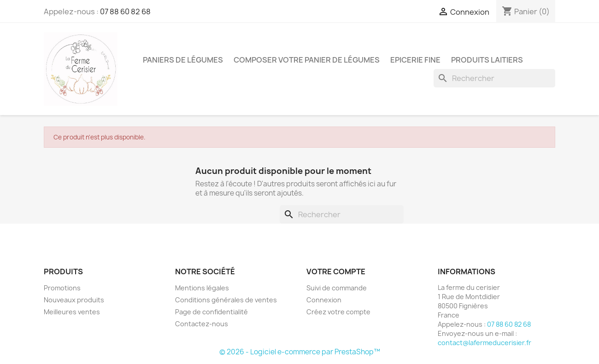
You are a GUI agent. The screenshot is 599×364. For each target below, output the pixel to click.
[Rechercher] (494, 78)
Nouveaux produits (74, 300)
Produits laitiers (487, 60)
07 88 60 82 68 (125, 12)
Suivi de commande (337, 288)
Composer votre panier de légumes (307, 60)
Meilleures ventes (72, 312)
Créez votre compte (338, 312)
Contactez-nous (202, 324)
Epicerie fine (415, 60)
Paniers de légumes (183, 60)
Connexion (324, 300)
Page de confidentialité (211, 312)
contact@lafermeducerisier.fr (484, 343)
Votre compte (336, 272)
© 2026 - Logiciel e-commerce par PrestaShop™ (300, 352)
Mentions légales (202, 288)
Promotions (62, 288)
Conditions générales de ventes (226, 300)
